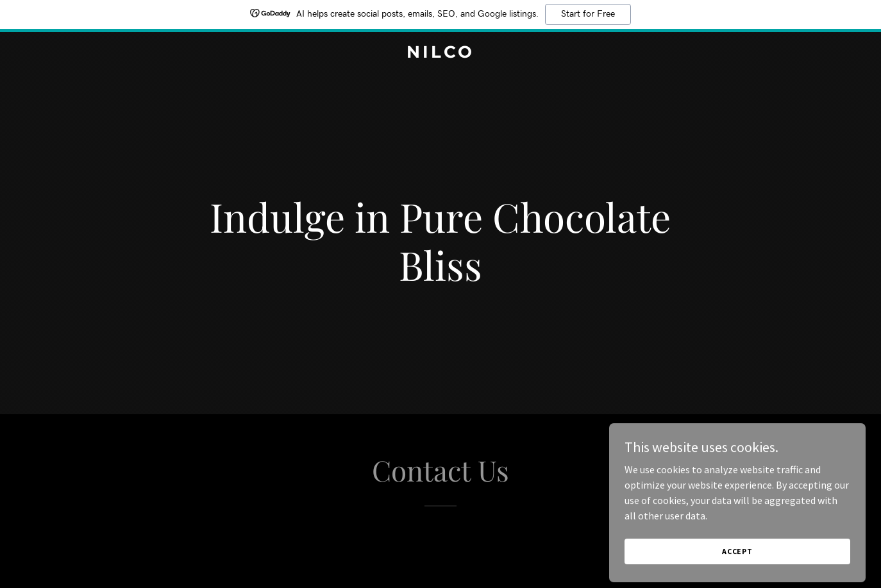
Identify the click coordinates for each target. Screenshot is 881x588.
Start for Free (588, 14)
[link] (440, 54)
